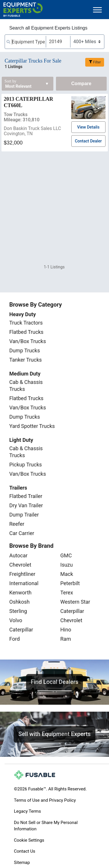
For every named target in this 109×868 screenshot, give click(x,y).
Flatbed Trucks (26, 332)
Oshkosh (19, 602)
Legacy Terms (27, 811)
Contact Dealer (88, 141)
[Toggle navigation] (97, 10)
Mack (67, 574)
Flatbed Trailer (26, 496)
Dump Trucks (25, 350)
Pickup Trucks (26, 465)
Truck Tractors (26, 323)
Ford (14, 639)
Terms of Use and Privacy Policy (45, 800)
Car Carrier (22, 533)
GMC (66, 555)
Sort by (11, 81)
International (24, 583)
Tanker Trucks (26, 360)
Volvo (16, 620)
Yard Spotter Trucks (32, 426)
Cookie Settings (29, 840)
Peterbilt (70, 583)
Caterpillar (21, 630)
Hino (66, 630)
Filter (97, 62)
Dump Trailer (24, 515)
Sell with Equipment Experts (54, 734)
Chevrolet (20, 565)
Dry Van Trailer (26, 505)
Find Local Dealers (55, 682)
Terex (67, 593)
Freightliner (22, 574)
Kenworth (20, 593)
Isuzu (67, 565)
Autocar (18, 555)
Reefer (17, 524)
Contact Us (25, 851)
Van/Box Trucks (28, 341)
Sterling (18, 611)
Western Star (75, 602)
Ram (66, 639)
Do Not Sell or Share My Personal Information (46, 826)
